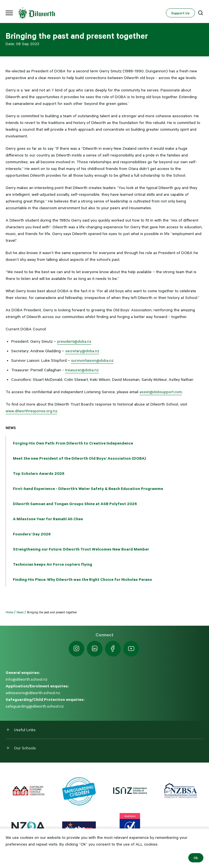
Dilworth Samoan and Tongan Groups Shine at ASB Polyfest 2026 (75, 504)
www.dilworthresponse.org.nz (31, 411)
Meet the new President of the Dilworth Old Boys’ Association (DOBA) (79, 458)
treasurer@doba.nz (82, 370)
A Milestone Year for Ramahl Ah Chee (48, 519)
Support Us (180, 13)
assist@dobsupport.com (161, 392)
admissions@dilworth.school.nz (33, 693)
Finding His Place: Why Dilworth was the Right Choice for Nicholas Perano (83, 579)
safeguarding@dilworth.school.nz (35, 706)
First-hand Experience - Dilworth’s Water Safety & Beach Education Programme (88, 489)
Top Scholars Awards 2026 (39, 473)
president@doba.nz (74, 341)
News (11, 428)
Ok (196, 858)
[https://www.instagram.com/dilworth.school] (76, 649)
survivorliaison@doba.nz (92, 360)
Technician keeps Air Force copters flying (53, 564)
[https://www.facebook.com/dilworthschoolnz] (113, 649)
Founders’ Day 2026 (32, 534)
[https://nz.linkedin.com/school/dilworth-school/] (95, 649)
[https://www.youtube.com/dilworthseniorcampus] (131, 649)
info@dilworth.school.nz (26, 679)
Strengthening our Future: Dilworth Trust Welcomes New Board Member (81, 549)
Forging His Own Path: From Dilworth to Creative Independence (73, 443)
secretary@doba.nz (82, 351)
